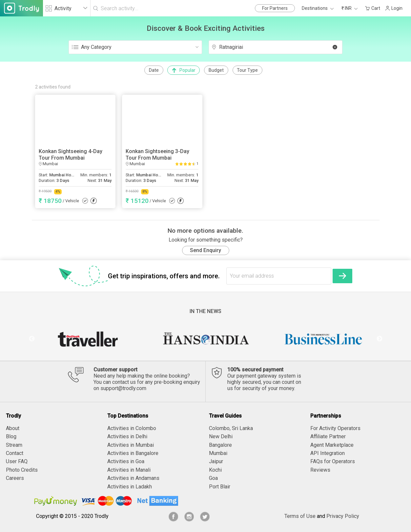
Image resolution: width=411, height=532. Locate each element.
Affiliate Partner (328, 436)
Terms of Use (300, 516)
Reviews (320, 470)
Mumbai (218, 453)
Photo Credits (22, 470)
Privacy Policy (343, 516)
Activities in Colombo (132, 428)
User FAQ (17, 461)
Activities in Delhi (127, 436)
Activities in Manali (129, 470)
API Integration (328, 453)
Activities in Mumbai (131, 445)
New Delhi (221, 436)
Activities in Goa (126, 461)
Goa (213, 478)
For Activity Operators (335, 428)
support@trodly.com (123, 388)
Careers (15, 478)
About (13, 428)
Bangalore (220, 445)
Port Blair (220, 487)
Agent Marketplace (332, 445)
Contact (15, 453)
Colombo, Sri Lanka (231, 428)
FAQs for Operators (333, 461)
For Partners (275, 8)
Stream (14, 445)
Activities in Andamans (133, 478)
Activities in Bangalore (133, 453)
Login (394, 8)
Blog (11, 436)
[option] (88, 339)
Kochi (215, 470)
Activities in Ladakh (130, 487)
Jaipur (216, 461)
